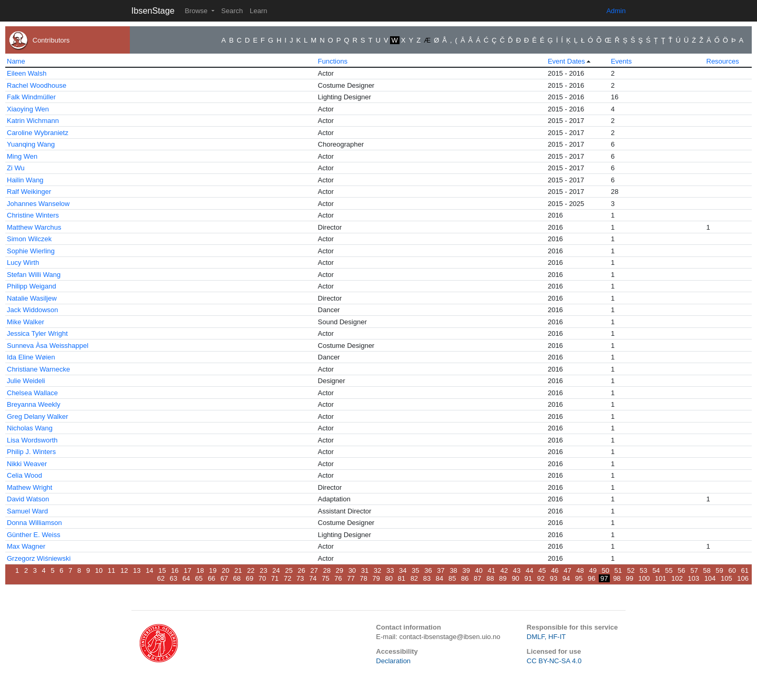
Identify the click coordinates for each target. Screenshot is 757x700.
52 (631, 570)
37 (441, 570)
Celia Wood (24, 475)
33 (390, 570)
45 (542, 570)
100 (644, 578)
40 (479, 570)
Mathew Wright (29, 487)
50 (606, 570)
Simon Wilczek (29, 239)
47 (567, 570)
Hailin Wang (25, 180)
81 (402, 578)
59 (719, 570)
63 (173, 578)
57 (694, 570)
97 (604, 578)
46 (555, 570)
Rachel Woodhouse (37, 85)
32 (377, 570)
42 (504, 570)
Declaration (393, 661)
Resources (723, 61)
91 (528, 578)
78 (363, 578)
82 (414, 578)
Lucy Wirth (23, 262)
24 (276, 570)
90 (515, 578)
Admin (616, 11)
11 (111, 570)
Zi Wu (16, 168)
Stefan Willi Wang (34, 275)
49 (592, 570)
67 (224, 578)
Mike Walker (25, 322)
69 (249, 578)
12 (124, 570)
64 (186, 578)
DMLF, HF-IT (546, 637)
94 (566, 578)
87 (477, 578)
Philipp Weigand (32, 286)
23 (263, 570)
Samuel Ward (27, 511)
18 (200, 570)
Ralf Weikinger (29, 192)
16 (175, 570)
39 (466, 570)
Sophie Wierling (31, 251)
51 (618, 570)
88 (490, 578)
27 (314, 570)
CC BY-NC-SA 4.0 (554, 661)
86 (465, 578)
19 (213, 570)
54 (656, 570)
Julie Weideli (26, 381)
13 (137, 570)
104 (710, 578)
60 (732, 570)
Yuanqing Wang (31, 144)
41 (492, 570)
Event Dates (566, 61)
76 (338, 578)
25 (289, 570)
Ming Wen (22, 156)
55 (669, 570)
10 (99, 570)
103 (693, 578)
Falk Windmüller (31, 97)
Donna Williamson (34, 523)
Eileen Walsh (27, 73)
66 (211, 578)
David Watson (28, 499)
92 (541, 578)
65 (199, 578)
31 (365, 570)
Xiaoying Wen (28, 109)
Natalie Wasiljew (32, 298)
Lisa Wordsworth (32, 440)
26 (301, 570)
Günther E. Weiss (34, 535)
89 (503, 578)
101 (661, 578)
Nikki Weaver (27, 464)
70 (262, 578)
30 (352, 570)
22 (251, 570)
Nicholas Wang (30, 428)
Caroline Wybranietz (38, 133)
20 (226, 570)
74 (313, 578)
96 (591, 578)
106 (743, 578)
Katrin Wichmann (33, 121)
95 (579, 578)
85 (452, 578)
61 (745, 570)
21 (238, 570)
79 (376, 578)
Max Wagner (26, 546)
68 (237, 578)
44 (529, 570)
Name (16, 61)
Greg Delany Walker (38, 416)
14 (149, 570)
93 (554, 578)
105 (727, 578)
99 (629, 578)
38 (453, 570)
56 (681, 570)
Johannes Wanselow (38, 204)
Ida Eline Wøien (31, 357)
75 (325, 578)
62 (161, 578)
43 (517, 570)
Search (232, 11)
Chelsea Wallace (32, 393)
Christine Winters (33, 215)
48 (580, 570)
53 (643, 570)
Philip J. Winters (31, 452)
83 (427, 578)
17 (187, 570)
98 (617, 578)
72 (288, 578)
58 (707, 570)
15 (162, 570)
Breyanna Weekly (34, 404)
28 (326, 570)
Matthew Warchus (34, 227)
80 (388, 578)
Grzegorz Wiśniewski (39, 558)
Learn (258, 11)
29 (340, 570)
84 (439, 578)
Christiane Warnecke (38, 369)
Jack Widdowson (33, 310)
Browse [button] (197, 11)
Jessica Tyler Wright (37, 333)
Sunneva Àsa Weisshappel (48, 346)
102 (677, 578)
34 (403, 570)
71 (275, 578)
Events (621, 61)
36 (428, 570)
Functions (333, 61)
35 (415, 570)
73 (300, 578)
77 (351, 578)
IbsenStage (153, 11)
